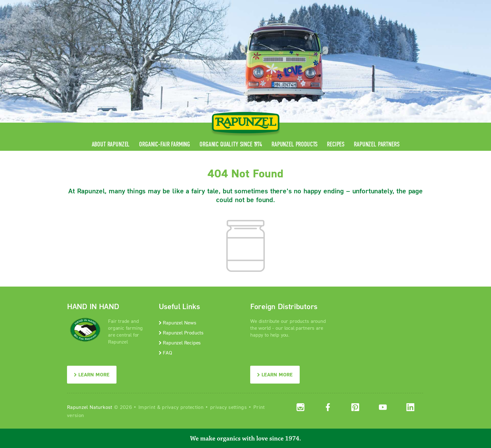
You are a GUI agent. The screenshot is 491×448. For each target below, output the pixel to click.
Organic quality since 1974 (231, 144)
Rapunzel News (178, 322)
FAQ (165, 352)
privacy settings (228, 407)
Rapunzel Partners (377, 144)
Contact (371, 5)
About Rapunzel (111, 144)
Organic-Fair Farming (165, 144)
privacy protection (183, 407)
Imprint (147, 407)
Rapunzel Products (295, 144)
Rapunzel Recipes (180, 342)
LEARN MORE (92, 374)
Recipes (336, 144)
